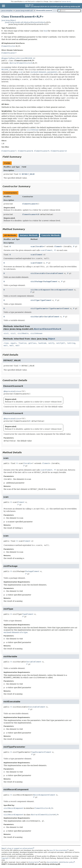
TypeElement (46, 300)
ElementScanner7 (9, 53)
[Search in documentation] (69, 11)
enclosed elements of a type (16, 632)
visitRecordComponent (41, 290)
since (18, 391)
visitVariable (37, 317)
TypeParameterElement (59, 308)
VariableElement (52, 317)
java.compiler (7, 11)
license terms (66, 2)
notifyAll (61, 343)
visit (6, 333)
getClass (32, 343)
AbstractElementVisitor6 (21, 63)
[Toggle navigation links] (3, 6)
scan (33, 246)
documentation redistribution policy (60, 862)
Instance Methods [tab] (29, 235)
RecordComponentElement (62, 290)
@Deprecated (9, 391)
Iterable (40, 246)
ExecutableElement (55, 273)
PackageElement (50, 281)
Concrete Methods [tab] (51, 235)
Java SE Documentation (58, 850)
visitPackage (37, 281)
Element (58, 246)
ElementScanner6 (44, 11)
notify (51, 343)
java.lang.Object (9, 20)
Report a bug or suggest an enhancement (17, 848)
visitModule (23, 333)
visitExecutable (38, 273)
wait (6, 345)
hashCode (42, 343)
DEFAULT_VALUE (28, 174)
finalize (22, 343)
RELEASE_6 (30, 58)
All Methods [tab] (10, 235)
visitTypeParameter (40, 308)
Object (51, 339)
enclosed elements (38, 72)
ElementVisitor (8, 46)
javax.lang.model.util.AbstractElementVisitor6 (25, 22)
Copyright (5, 858)
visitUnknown (36, 333)
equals (14, 343)
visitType (35, 300)
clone (6, 343)
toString (71, 343)
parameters (52, 72)
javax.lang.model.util (24, 11)
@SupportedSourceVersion (13, 58)
